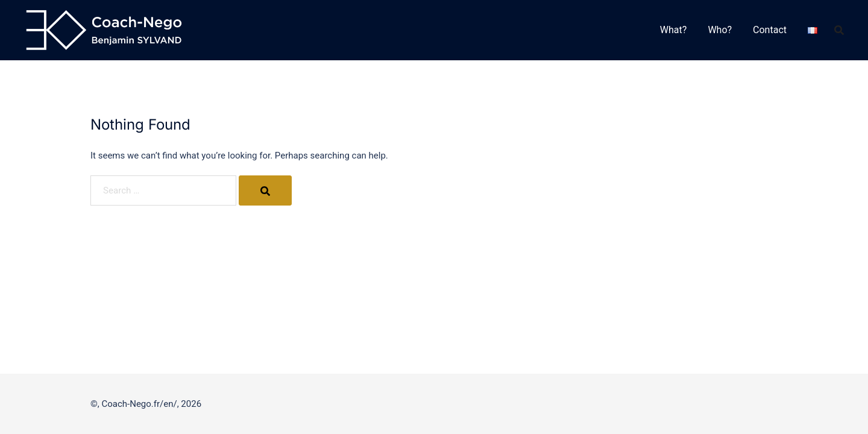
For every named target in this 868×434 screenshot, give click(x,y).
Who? (720, 30)
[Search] (265, 190)
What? (674, 30)
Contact (770, 30)
